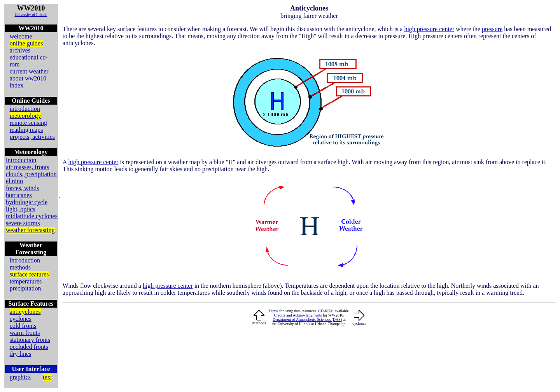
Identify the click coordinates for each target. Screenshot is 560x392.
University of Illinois (31, 15)
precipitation (25, 288)
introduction (25, 109)
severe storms (23, 223)
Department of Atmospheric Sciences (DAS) (307, 319)
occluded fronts (29, 347)
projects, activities (32, 137)
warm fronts (25, 333)
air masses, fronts (28, 167)
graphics (20, 377)
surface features (29, 274)
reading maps (26, 130)
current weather (29, 71)
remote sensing (28, 123)
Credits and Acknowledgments (298, 315)
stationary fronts (30, 340)
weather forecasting (30, 230)
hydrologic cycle (27, 202)
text (47, 377)
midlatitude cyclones (32, 216)
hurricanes (19, 195)
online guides (26, 43)
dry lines (21, 354)
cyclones (21, 319)
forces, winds (22, 188)
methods (20, 267)
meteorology (25, 116)
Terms (274, 311)
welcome (21, 36)
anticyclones (25, 312)
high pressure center (429, 29)
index (17, 85)
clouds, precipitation (31, 174)
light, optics (21, 209)
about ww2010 (28, 78)
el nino (14, 181)
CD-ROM (326, 311)
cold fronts (23, 326)
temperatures (26, 281)
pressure (492, 29)
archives (20, 50)
